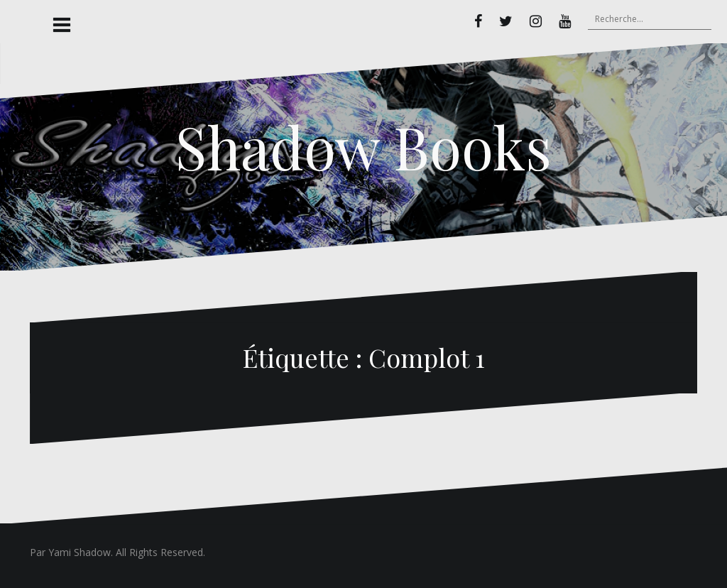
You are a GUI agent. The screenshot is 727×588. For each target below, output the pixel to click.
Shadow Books (363, 146)
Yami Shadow (80, 552)
